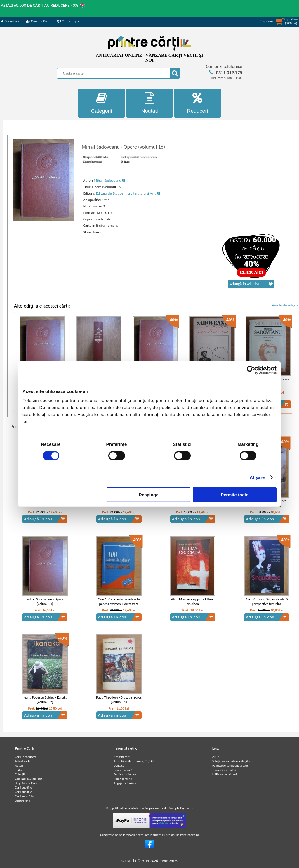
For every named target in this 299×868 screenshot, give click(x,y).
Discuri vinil (22, 801)
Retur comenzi (123, 779)
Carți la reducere (26, 757)
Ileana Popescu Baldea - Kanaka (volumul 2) (45, 700)
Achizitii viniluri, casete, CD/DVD (134, 761)
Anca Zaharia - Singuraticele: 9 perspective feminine (267, 602)
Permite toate (235, 495)
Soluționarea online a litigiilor (231, 761)
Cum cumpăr (68, 21)
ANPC (216, 757)
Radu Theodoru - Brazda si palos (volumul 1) (119, 700)
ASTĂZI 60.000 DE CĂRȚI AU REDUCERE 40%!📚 (43, 5)
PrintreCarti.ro (168, 861)
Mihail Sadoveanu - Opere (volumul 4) (45, 602)
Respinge (149, 495)
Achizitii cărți (122, 757)
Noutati (150, 103)
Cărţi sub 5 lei (24, 788)
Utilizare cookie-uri (225, 774)
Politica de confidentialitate (230, 766)
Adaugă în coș (44, 519)
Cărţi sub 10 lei (25, 796)
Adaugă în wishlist (251, 284)
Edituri (19, 770)
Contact (119, 766)
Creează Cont (38, 21)
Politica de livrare (125, 774)
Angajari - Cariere (125, 783)
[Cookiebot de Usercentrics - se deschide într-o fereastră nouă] (251, 370)
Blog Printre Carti (26, 783)
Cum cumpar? (123, 770)
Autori (19, 766)
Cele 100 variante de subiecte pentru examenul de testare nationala (119, 604)
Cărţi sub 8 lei (24, 792)
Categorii (101, 103)
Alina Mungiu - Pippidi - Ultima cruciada (193, 602)
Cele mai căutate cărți (29, 779)
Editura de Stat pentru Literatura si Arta (128, 193)
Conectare (10, 21)
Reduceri (198, 103)
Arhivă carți (22, 761)
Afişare (257, 477)
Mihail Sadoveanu (109, 180)
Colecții (20, 774)
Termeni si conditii (224, 770)
